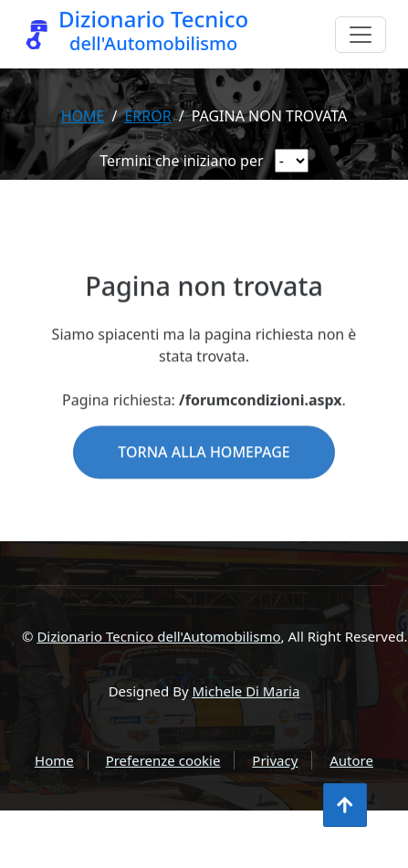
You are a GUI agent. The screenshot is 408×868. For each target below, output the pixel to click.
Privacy (275, 760)
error (147, 116)
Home (83, 116)
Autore (351, 760)
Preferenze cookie (163, 760)
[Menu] (361, 35)
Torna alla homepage (204, 477)
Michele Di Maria (246, 691)
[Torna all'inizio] (345, 805)
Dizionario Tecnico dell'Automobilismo (158, 636)
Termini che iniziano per (181, 161)
